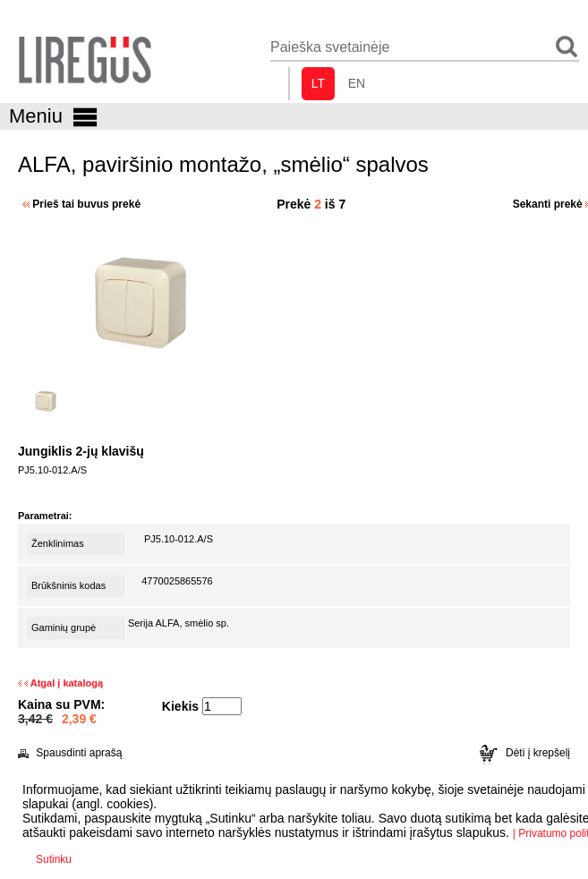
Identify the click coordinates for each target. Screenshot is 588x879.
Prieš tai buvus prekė (81, 204)
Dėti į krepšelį (525, 753)
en (357, 83)
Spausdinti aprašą (70, 753)
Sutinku (54, 859)
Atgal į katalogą (60, 683)
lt (318, 83)
